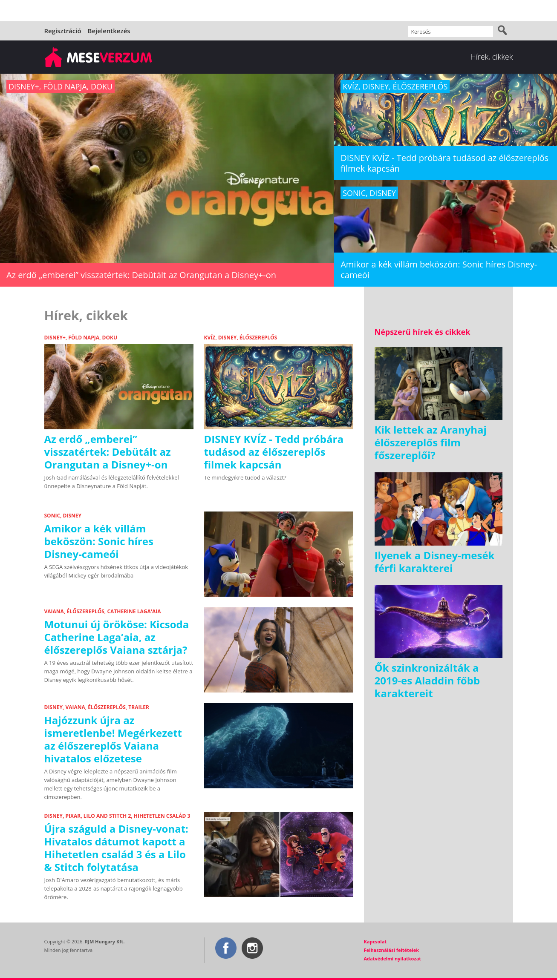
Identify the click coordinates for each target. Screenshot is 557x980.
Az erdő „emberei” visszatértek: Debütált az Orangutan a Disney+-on (108, 452)
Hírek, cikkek (492, 57)
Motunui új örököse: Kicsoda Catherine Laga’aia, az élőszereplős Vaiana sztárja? (117, 637)
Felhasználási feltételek (392, 950)
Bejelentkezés (109, 31)
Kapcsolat (375, 941)
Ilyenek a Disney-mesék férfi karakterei (435, 562)
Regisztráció (63, 31)
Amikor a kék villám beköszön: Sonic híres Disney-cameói (99, 541)
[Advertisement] (439, 764)
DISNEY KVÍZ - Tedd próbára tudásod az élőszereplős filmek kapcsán (274, 452)
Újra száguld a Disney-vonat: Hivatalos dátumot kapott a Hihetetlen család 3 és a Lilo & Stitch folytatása (116, 848)
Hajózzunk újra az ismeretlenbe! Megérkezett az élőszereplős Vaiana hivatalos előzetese (113, 739)
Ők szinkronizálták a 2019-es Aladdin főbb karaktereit (427, 680)
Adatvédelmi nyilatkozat (393, 958)
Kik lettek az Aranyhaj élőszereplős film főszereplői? (431, 442)
